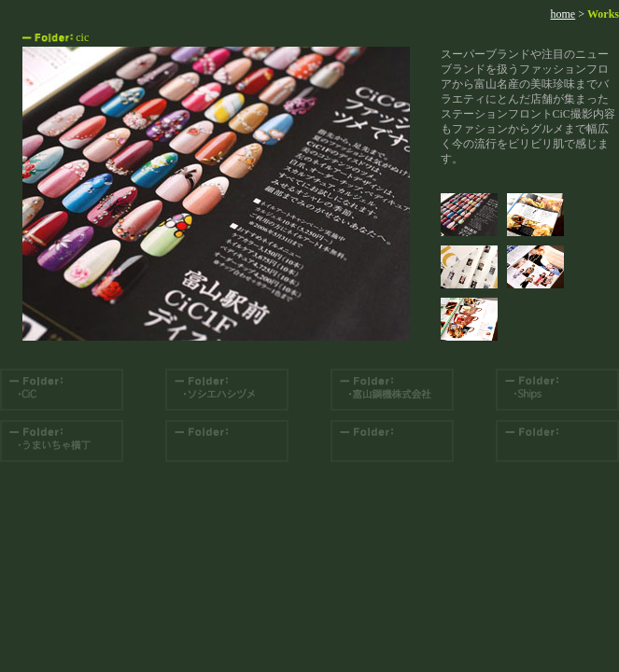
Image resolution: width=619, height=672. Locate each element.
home (563, 14)
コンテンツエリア (216, 194)
